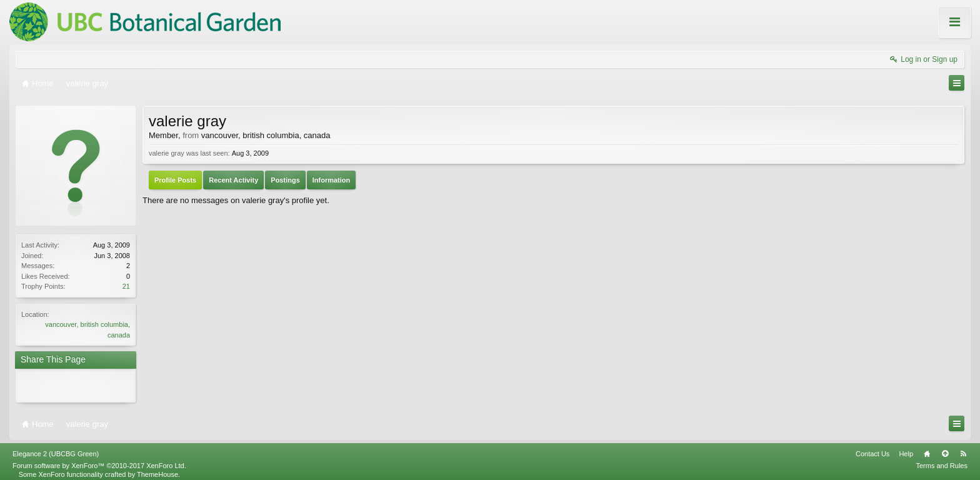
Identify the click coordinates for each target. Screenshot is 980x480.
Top (945, 449)
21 (126, 286)
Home (927, 449)
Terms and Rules (942, 461)
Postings (285, 180)
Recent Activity (233, 180)
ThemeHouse (157, 469)
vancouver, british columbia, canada (266, 135)
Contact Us (872, 449)
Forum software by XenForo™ (99, 461)
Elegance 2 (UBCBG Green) (56, 449)
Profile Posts (175, 180)
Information (332, 180)
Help (906, 449)
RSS (963, 449)
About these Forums (929, 31)
